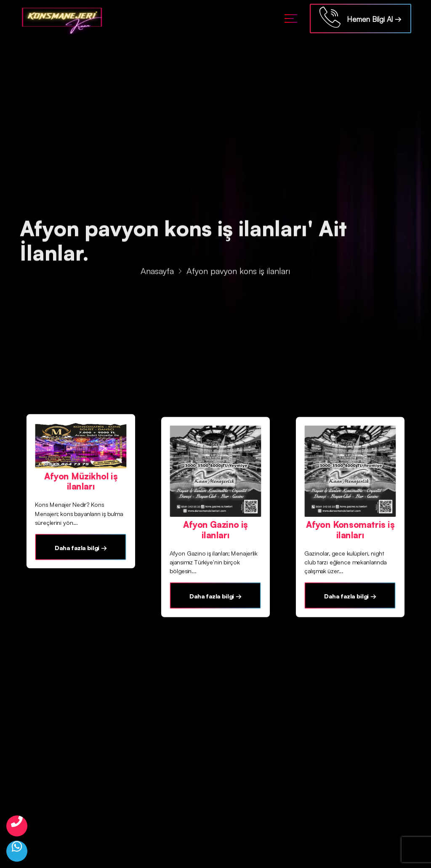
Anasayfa (157, 272)
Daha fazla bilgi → (81, 548)
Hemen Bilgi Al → (360, 17)
